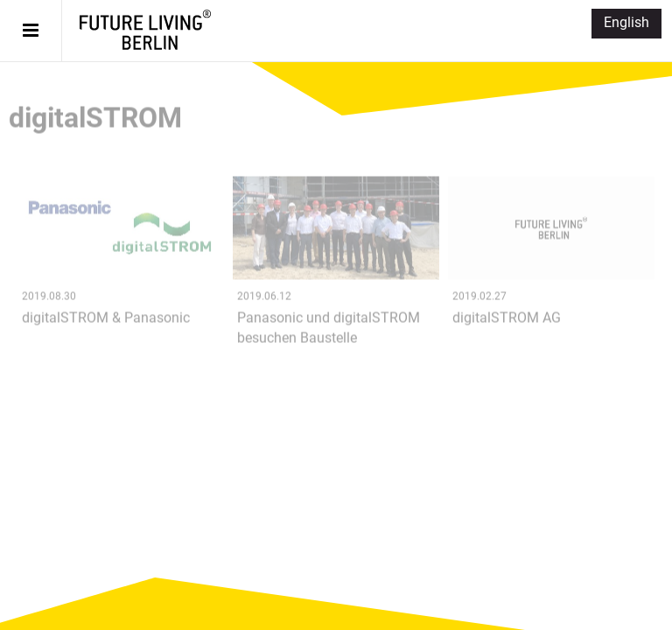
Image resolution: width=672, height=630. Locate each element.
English (626, 22)
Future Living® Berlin (145, 30)
